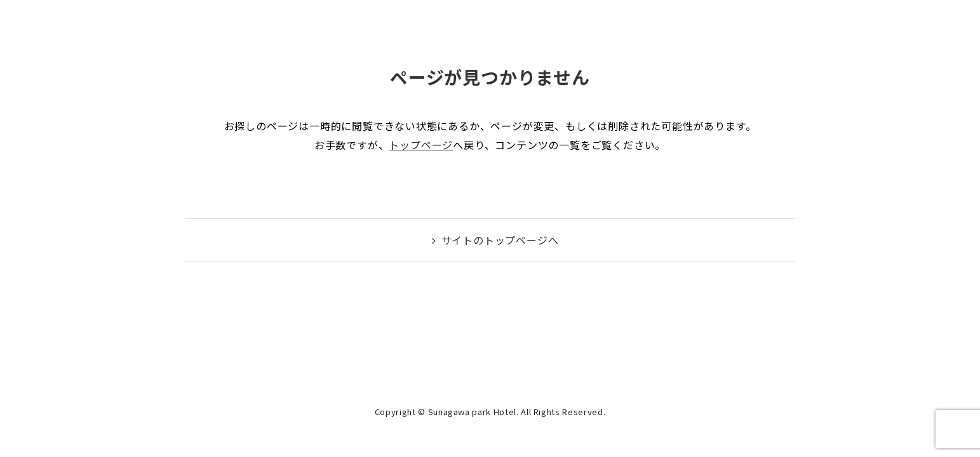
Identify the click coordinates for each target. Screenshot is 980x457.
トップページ (421, 145)
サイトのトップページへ (500, 240)
